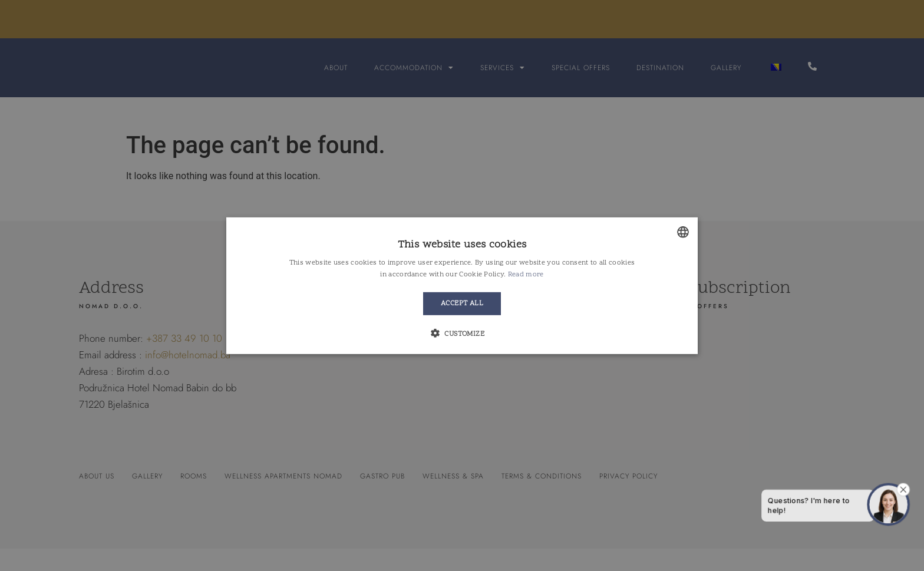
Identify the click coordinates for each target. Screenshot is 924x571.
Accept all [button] (462, 303)
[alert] (462, 285)
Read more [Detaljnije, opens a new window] (526, 275)
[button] (462, 333)
